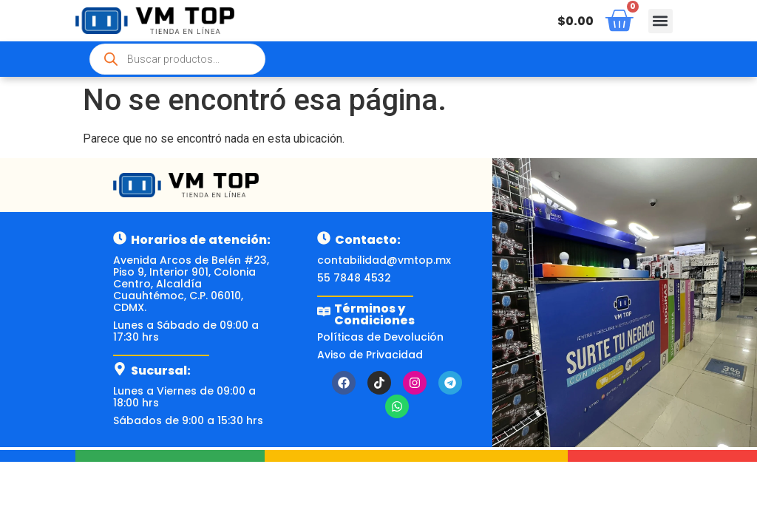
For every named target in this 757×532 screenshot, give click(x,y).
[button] (661, 21)
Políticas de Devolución (380, 337)
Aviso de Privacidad (370, 355)
